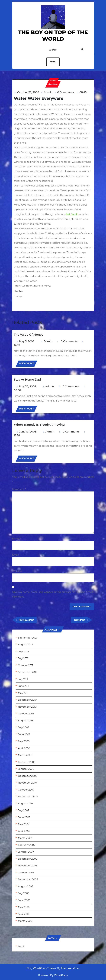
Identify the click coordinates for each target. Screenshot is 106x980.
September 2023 (28, 638)
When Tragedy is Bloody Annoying (39, 425)
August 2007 (26, 803)
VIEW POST (28, 364)
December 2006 (28, 859)
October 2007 (26, 790)
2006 (53, 81)
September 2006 (28, 879)
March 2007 (25, 838)
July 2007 (24, 810)
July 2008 (24, 727)
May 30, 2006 (28, 387)
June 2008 (24, 734)
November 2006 (28, 866)
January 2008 (26, 769)
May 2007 (24, 824)
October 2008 (26, 714)
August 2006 (26, 886)
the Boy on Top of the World (53, 35)
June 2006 (24, 900)
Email (16, 555)
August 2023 (26, 644)
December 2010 (27, 700)
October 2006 (26, 873)
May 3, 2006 (27, 341)
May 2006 (24, 907)
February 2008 (27, 762)
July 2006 (24, 893)
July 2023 (24, 651)
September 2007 (28, 796)
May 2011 (23, 693)
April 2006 (24, 914)
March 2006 (25, 921)
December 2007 (28, 776)
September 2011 (27, 672)
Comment (19, 489)
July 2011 (23, 679)
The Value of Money (29, 335)
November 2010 (27, 707)
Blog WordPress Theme (41, 968)
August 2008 (26, 721)
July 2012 (23, 658)
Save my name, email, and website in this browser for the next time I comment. (53, 594)
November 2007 (28, 783)
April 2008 (24, 748)
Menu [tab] (53, 62)
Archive (53, 84)
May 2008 (24, 741)
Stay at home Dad (27, 380)
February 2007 (27, 845)
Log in (22, 946)
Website (17, 571)
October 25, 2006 (28, 92)
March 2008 (25, 755)
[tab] (85, 50)
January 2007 (26, 852)
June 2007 (24, 817)
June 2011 (24, 686)
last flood (71, 214)
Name (17, 539)
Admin (48, 92)
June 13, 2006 (28, 432)
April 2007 (24, 831)
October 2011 (26, 665)
